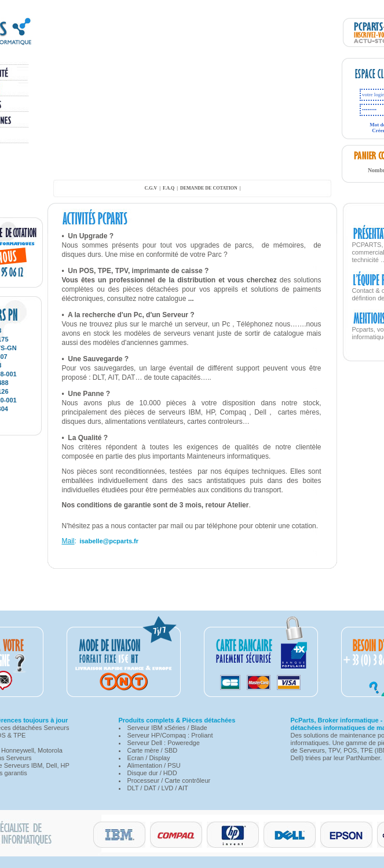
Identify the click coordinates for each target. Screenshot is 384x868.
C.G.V (151, 188)
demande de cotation (209, 188)
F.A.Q (169, 188)
